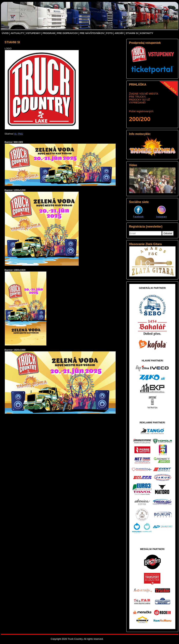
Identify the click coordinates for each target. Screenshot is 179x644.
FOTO (109, 33)
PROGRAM (49, 33)
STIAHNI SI (132, 33)
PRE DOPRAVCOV (67, 33)
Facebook (138, 217)
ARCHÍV (119, 33)
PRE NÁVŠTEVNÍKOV (92, 33)
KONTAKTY (147, 33)
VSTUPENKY (33, 33)
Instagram (161, 217)
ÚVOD (5, 33)
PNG (20, 134)
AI (15, 134)
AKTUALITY (17, 33)
